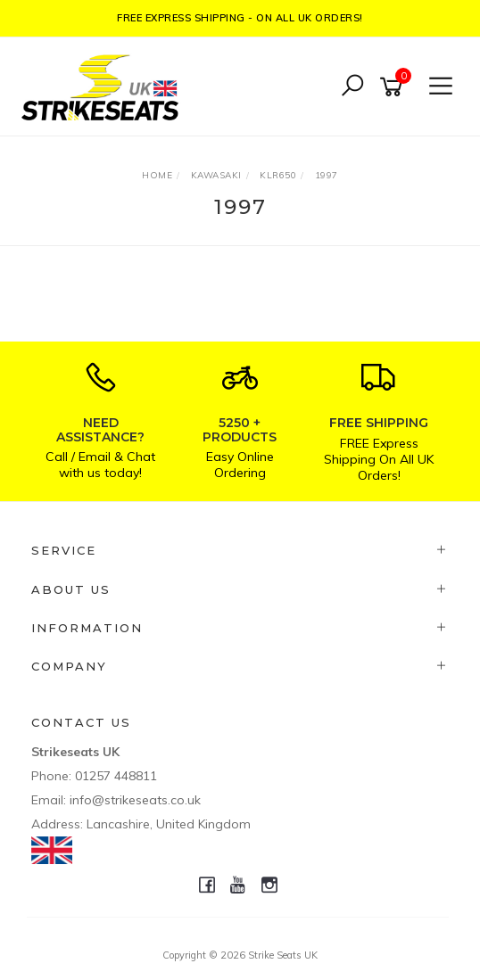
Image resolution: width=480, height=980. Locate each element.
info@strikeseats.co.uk (135, 800)
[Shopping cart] (394, 87)
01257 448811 (116, 776)
